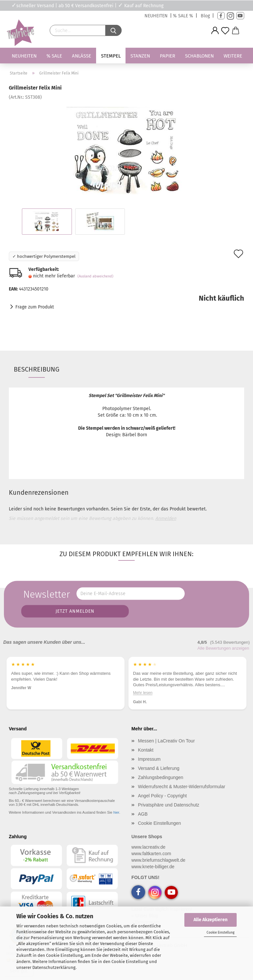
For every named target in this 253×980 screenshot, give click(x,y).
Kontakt (146, 750)
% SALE (54, 56)
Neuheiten (24, 56)
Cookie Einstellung (220, 933)
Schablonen (199, 56)
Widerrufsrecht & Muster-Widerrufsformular (182, 787)
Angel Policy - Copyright (162, 796)
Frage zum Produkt (35, 307)
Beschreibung (37, 369)
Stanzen (140, 56)
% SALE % (183, 16)
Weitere (233, 56)
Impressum (149, 759)
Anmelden (166, 518)
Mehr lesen (156, 692)
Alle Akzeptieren (211, 920)
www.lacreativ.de (148, 847)
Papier (168, 56)
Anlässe (82, 56)
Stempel (111, 56)
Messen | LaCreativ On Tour (166, 741)
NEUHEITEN (156, 16)
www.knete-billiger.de (153, 867)
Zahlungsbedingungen (161, 777)
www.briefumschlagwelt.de (158, 860)
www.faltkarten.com (151, 854)
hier (116, 812)
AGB (143, 814)
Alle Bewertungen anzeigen (223, 648)
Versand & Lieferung (159, 768)
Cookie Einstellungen (160, 823)
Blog (205, 16)
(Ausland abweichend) (95, 276)
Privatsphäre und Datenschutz (169, 805)
